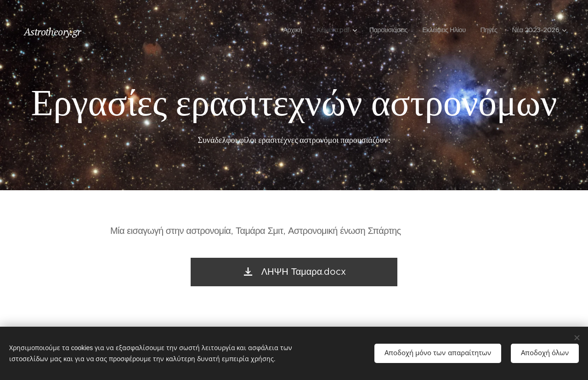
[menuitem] (280, 30)
